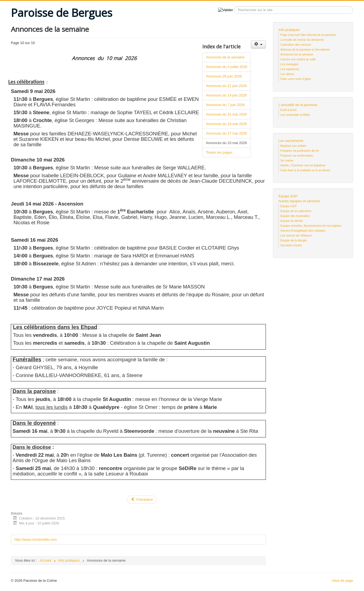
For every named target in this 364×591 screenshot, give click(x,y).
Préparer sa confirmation (297, 155)
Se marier (287, 160)
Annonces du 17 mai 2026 (226, 133)
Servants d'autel (291, 245)
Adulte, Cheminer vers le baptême (303, 165)
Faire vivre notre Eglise (296, 79)
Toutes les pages (219, 152)
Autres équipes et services (299, 201)
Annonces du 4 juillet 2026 (227, 67)
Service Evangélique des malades (303, 231)
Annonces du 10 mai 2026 (226, 143)
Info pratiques (289, 30)
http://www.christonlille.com (36, 539)
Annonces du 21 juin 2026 (226, 86)
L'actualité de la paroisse (298, 105)
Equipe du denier (292, 221)
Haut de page (343, 581)
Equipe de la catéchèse (296, 211)
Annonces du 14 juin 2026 (226, 95)
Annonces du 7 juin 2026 (225, 105)
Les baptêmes (290, 69)
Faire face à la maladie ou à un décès (305, 170)
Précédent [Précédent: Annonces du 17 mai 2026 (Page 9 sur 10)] (142, 500)
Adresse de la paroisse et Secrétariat (305, 49)
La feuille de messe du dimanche (302, 40)
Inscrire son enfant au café (298, 59)
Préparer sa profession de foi (299, 151)
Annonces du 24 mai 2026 (226, 124)
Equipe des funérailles (295, 216)
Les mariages (289, 64)
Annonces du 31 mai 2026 (226, 114)
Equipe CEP (288, 206)
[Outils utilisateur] (258, 44)
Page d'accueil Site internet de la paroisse (308, 35)
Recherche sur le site (233, 6)
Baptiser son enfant (293, 146)
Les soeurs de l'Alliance (296, 235)
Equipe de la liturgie (293, 240)
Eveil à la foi (288, 110)
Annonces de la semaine (225, 57)
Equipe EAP (288, 196)
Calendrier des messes (296, 45)
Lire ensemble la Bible (295, 115)
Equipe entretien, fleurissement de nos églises (311, 226)
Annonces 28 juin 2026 (224, 76)
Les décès (287, 74)
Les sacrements (291, 141)
